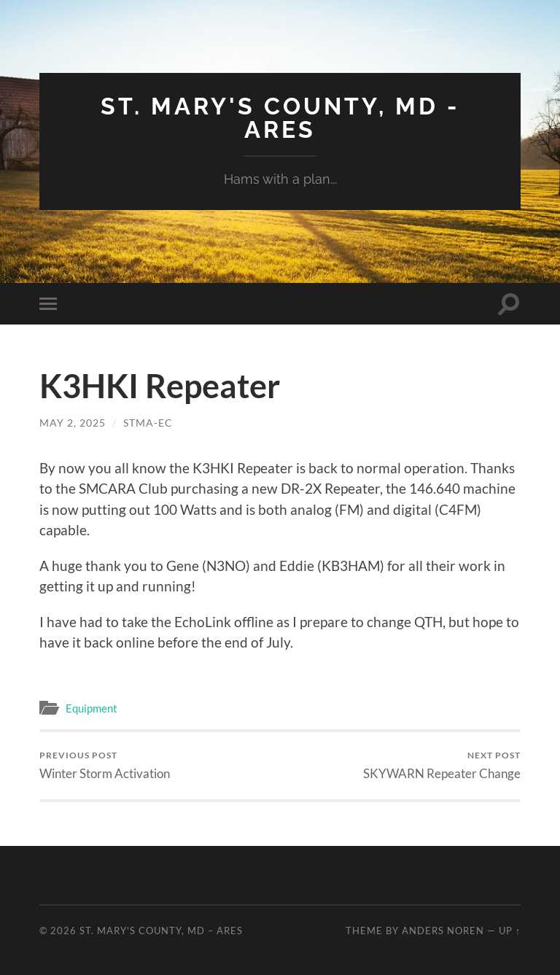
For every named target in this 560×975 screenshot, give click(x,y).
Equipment (92, 708)
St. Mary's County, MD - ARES (280, 118)
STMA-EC (148, 423)
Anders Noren (443, 931)
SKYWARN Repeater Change (442, 765)
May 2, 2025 (73, 423)
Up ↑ (510, 931)
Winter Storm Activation (105, 765)
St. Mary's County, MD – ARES (161, 931)
